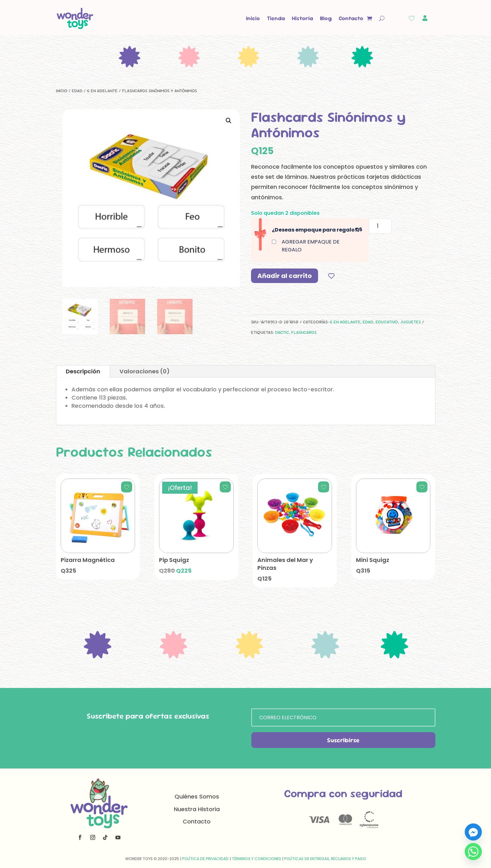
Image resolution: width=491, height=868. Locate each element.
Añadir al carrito (285, 276)
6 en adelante (102, 91)
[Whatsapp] (473, 852)
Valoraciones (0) (145, 371)
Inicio (253, 18)
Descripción (83, 371)
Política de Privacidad (205, 859)
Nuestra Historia (197, 809)
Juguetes (411, 322)
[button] (229, 121)
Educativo (387, 322)
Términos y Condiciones (256, 859)
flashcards (304, 332)
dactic (282, 332)
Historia (302, 18)
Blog (326, 18)
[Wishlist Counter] (412, 18)
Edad (77, 91)
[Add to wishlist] (331, 276)
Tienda (276, 18)
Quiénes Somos (197, 796)
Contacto (351, 18)
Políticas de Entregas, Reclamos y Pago (325, 859)
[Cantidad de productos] (380, 226)
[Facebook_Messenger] (473, 832)
